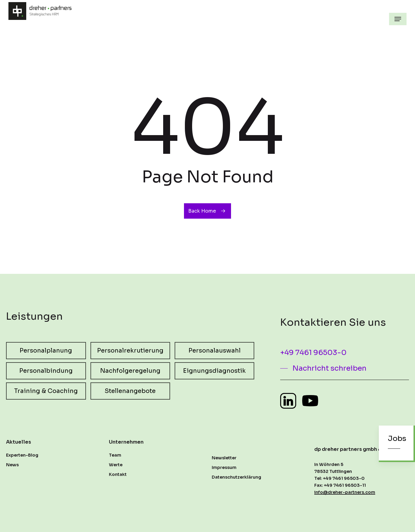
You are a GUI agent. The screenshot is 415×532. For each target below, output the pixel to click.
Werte (116, 465)
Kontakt (118, 474)
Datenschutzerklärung (236, 477)
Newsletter (224, 458)
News (12, 465)
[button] (398, 19)
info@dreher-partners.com (345, 492)
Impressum (224, 467)
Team (115, 455)
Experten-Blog (22, 455)
